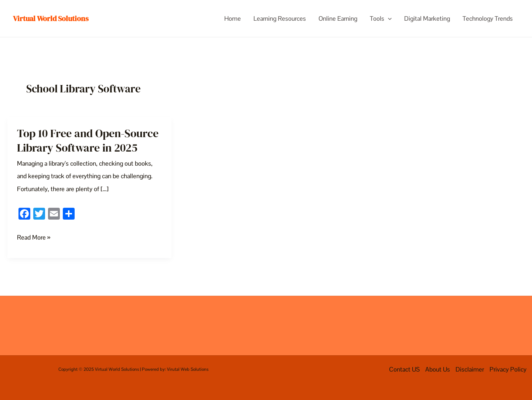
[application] (388, 18)
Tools (381, 18)
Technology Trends (488, 18)
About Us (438, 369)
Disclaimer (470, 369)
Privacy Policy (508, 369)
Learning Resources (280, 18)
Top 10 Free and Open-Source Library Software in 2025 (88, 140)
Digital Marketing (427, 18)
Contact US (404, 369)
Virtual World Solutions (51, 18)
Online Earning (338, 18)
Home (233, 18)
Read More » (34, 237)
